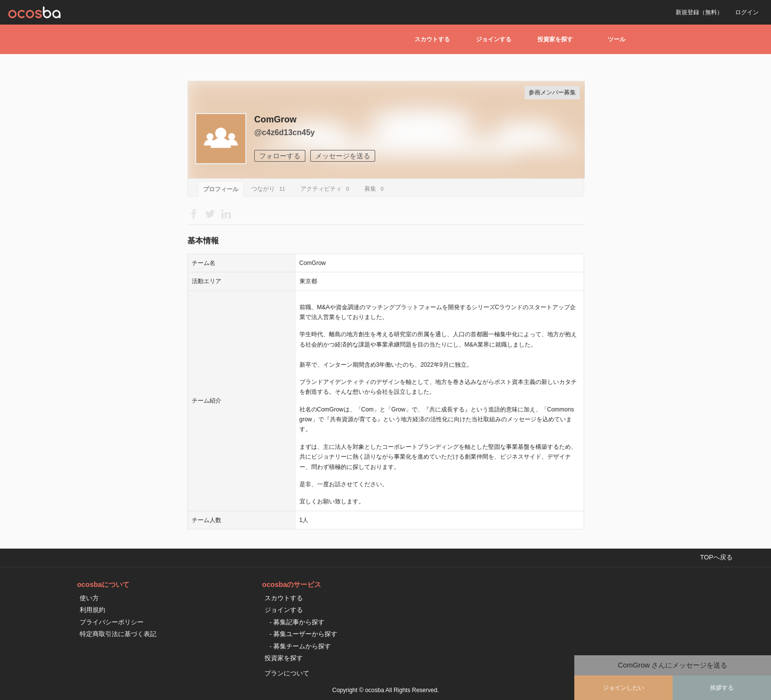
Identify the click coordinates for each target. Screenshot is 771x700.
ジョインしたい (623, 688)
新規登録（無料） (699, 12)
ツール (617, 39)
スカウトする (432, 39)
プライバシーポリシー (112, 622)
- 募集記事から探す (297, 622)
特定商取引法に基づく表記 (118, 634)
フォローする (280, 156)
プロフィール (221, 189)
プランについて (287, 673)
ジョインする (494, 39)
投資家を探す (555, 39)
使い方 (89, 598)
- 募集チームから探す (300, 646)
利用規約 (92, 610)
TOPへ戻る (716, 557)
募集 (375, 189)
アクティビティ (326, 189)
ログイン (747, 12)
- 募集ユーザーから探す (303, 634)
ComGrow (275, 119)
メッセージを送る (343, 156)
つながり (270, 189)
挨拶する (722, 688)
